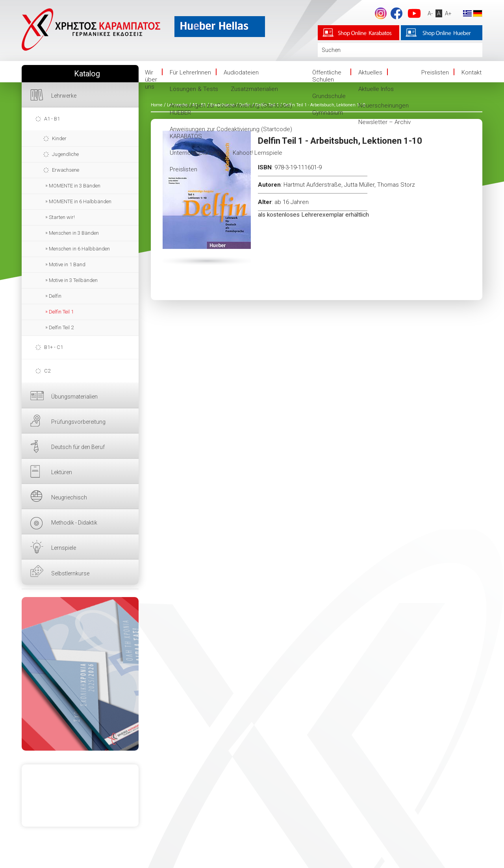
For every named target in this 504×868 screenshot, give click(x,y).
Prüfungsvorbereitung (78, 422)
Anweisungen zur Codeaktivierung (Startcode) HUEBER (231, 109)
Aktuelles (370, 72)
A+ (448, 13)
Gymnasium (328, 113)
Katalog (87, 74)
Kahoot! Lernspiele (258, 153)
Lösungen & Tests (194, 89)
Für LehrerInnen (190, 72)
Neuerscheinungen (384, 106)
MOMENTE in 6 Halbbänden (80, 201)
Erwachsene (66, 170)
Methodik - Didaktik (74, 523)
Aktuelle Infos (376, 89)
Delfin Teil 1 (61, 312)
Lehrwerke (64, 96)
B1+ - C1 (54, 347)
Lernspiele (64, 548)
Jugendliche (65, 154)
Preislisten (183, 169)
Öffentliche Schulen (327, 76)
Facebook (397, 13)
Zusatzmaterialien (254, 89)
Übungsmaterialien (74, 397)
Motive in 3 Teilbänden (73, 280)
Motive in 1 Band (67, 264)
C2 (47, 371)
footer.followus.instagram (381, 13)
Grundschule (329, 96)
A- (430, 13)
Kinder (59, 138)
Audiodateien (241, 72)
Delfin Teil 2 (61, 327)
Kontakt (472, 72)
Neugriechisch (69, 497)
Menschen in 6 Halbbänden (79, 249)
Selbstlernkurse (70, 573)
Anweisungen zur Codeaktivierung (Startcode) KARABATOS (231, 133)
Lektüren (62, 472)
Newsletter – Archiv (384, 122)
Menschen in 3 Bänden (74, 233)
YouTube (414, 13)
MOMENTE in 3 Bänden (75, 186)
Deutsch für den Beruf (78, 447)
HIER (80, 674)
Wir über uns (151, 80)
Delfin (55, 296)
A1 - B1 (52, 119)
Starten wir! (62, 217)
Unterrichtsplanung (195, 153)
